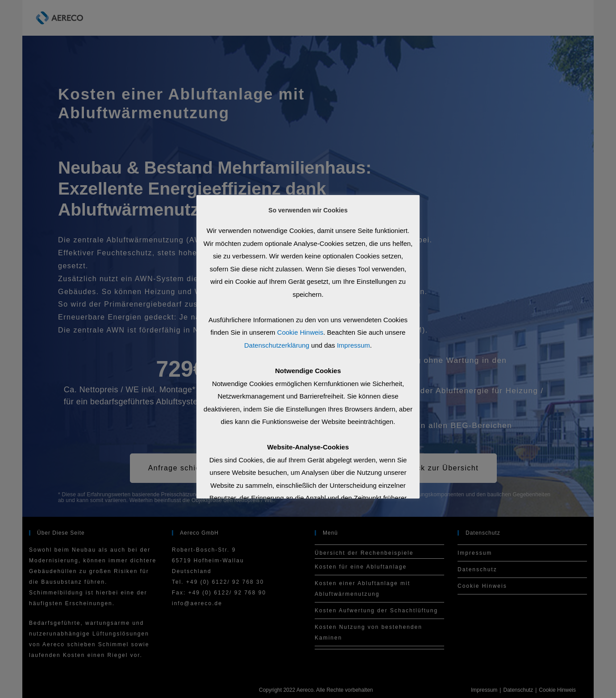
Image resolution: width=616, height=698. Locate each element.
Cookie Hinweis (300, 332)
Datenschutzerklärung (277, 345)
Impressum (354, 345)
